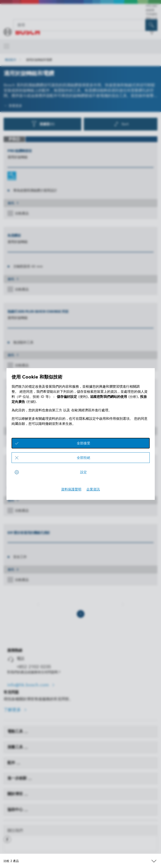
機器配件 (11, 60)
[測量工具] (26, 748)
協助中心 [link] (16, 809)
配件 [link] (12, 763)
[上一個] (38, 604)
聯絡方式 (152, 18)
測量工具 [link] (16, 747)
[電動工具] (26, 733)
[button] (7, 841)
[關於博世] (26, 795)
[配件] (18, 764)
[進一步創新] (30, 779)
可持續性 (152, 14)
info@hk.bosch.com (29, 685)
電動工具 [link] (16, 731)
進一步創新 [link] (18, 778)
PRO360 (151, 6)
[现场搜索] (151, 25)
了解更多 (13, 710)
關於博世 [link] (16, 794)
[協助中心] (26, 811)
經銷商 (150, 10)
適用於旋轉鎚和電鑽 (39, 60)
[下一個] (123, 604)
